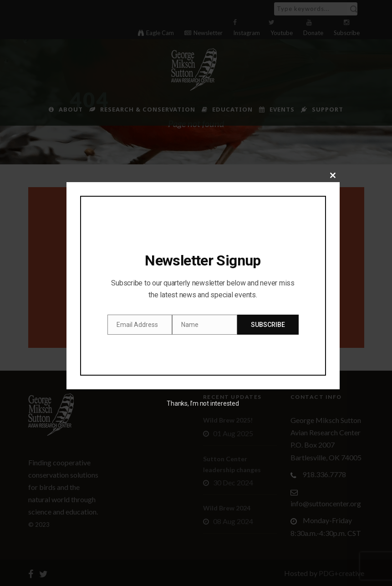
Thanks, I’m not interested (203, 403)
